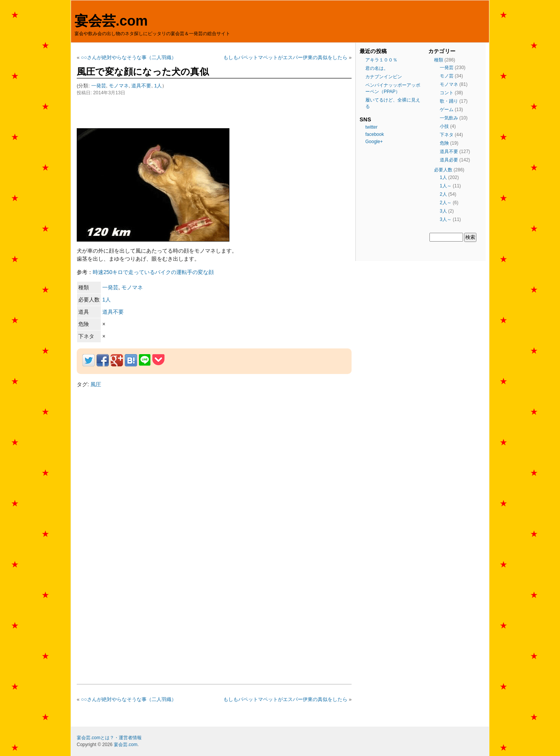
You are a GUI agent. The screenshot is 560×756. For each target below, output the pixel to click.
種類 (439, 60)
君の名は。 (377, 68)
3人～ (446, 219)
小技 (444, 126)
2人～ (446, 203)
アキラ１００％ (381, 60)
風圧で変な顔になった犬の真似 (143, 72)
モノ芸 (447, 76)
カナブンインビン (384, 77)
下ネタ (447, 135)
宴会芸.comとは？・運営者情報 (109, 738)
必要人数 (443, 170)
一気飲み (449, 118)
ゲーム (447, 110)
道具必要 (449, 160)
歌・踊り (449, 101)
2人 (443, 194)
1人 (158, 86)
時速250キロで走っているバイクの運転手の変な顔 (153, 272)
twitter (371, 127)
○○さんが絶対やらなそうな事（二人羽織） (129, 57)
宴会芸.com (111, 21)
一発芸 (99, 86)
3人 (443, 211)
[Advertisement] (166, 112)
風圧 (96, 384)
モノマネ (119, 86)
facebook (375, 134)
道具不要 (141, 86)
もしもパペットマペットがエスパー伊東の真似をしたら (285, 57)
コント (447, 93)
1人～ (446, 186)
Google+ (374, 142)
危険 (444, 143)
